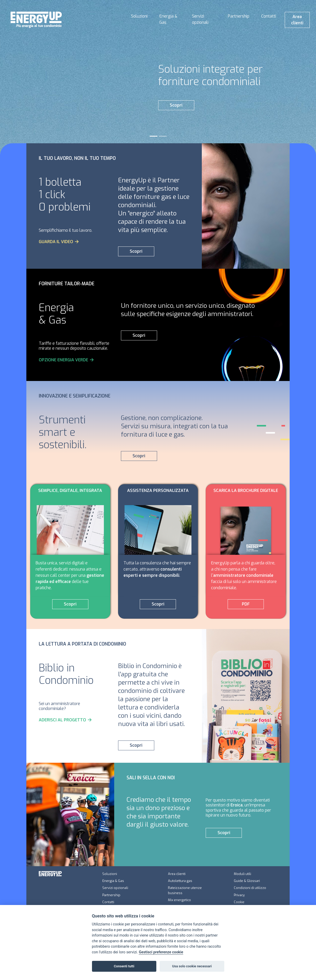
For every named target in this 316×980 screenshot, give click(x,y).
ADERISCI (65, 720)
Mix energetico (179, 900)
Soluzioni (139, 16)
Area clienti (297, 20)
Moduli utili (242, 874)
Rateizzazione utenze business (185, 890)
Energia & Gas (168, 19)
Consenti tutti (124, 966)
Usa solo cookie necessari (192, 966)
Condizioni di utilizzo (250, 888)
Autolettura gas (180, 881)
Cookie (239, 902)
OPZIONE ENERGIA (67, 360)
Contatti (269, 16)
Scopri (176, 105)
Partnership (239, 16)
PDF (246, 604)
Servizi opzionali (200, 19)
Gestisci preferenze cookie (161, 952)
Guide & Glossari (247, 881)
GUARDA (59, 242)
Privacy (239, 895)
